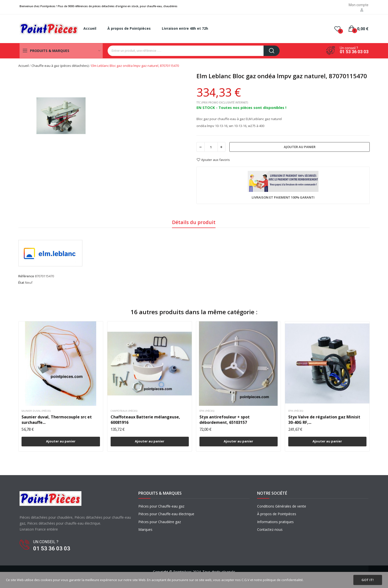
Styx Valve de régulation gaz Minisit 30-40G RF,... (324, 420)
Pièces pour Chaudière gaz (160, 522)
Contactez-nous (270, 529)
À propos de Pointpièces (277, 514)
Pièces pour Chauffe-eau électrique (166, 514)
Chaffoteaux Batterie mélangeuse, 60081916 (145, 420)
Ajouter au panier (300, 147)
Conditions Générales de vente (282, 506)
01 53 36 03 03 (354, 52)
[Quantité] (211, 147)
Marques (145, 529)
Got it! (368, 580)
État (21, 282)
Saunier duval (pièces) (36, 411)
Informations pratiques (275, 522)
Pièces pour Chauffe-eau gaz (161, 506)
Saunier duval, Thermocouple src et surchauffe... (57, 420)
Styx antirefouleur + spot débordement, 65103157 (225, 420)
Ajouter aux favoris (213, 160)
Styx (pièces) (207, 411)
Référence (26, 276)
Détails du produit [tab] (194, 222)
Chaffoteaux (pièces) (124, 411)
